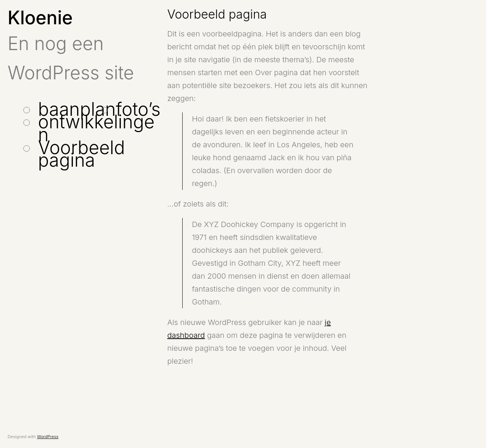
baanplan (77, 109)
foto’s (138, 109)
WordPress (47, 437)
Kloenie (40, 18)
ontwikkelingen (96, 128)
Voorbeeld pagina (81, 154)
